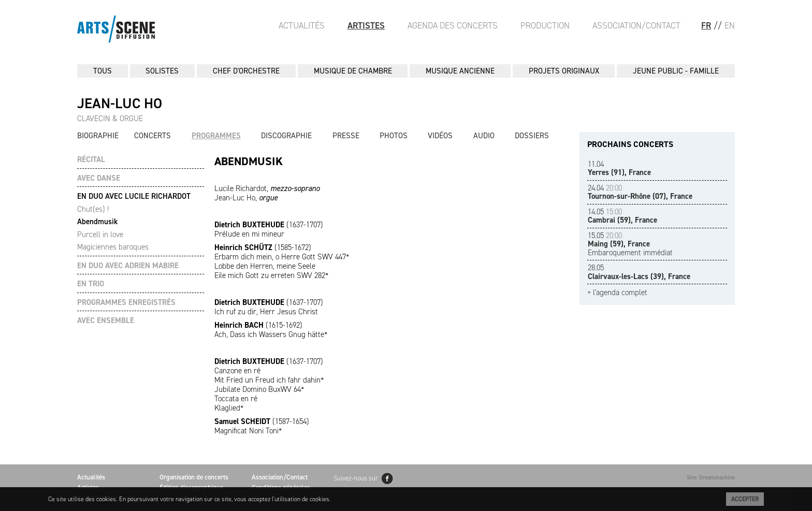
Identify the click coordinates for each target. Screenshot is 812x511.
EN (730, 25)
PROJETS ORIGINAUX (564, 71)
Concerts (153, 136)
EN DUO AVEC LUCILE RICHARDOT (134, 196)
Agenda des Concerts (453, 25)
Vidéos (440, 136)
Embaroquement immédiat (630, 244)
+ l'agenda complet (617, 293)
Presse (346, 136)
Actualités (302, 25)
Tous (103, 71)
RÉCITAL (91, 160)
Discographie (286, 136)
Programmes (216, 136)
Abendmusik (97, 222)
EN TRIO (91, 284)
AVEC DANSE (99, 178)
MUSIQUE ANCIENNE (460, 71)
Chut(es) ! (93, 209)
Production (545, 25)
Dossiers (532, 136)
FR (706, 25)
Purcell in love (100, 235)
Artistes (366, 25)
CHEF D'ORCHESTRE (246, 71)
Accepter (745, 499)
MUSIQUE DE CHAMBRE (353, 71)
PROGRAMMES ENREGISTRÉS (126, 303)
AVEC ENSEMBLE (106, 321)
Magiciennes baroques (113, 247)
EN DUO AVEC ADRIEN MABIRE (128, 266)
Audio (484, 136)
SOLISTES (162, 71)
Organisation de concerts (194, 477)
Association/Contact (636, 25)
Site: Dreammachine (711, 478)
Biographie (98, 136)
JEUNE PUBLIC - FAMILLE (676, 71)
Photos (394, 136)
